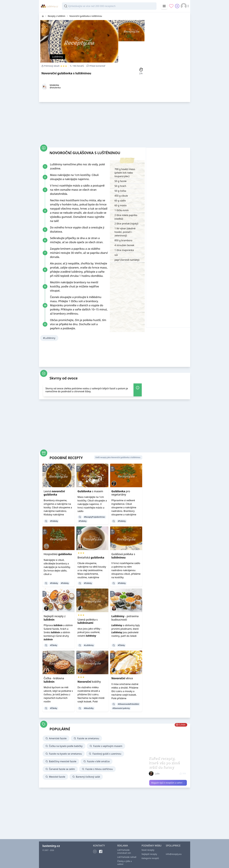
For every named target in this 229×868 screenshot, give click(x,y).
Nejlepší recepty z (55, 618)
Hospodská (58, 554)
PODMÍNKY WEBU (152, 846)
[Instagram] (95, 851)
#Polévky (54, 521)
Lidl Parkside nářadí (127, 857)
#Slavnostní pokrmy (121, 708)
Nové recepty (148, 850)
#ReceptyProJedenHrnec (94, 517)
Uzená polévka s (88, 621)
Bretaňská (91, 557)
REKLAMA (123, 846)
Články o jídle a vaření (124, 863)
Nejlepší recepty (149, 854)
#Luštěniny (49, 338)
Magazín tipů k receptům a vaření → (168, 783)
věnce (122, 678)
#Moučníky (89, 708)
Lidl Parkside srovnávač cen (124, 851)
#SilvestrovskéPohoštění (128, 704)
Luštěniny (58, 57)
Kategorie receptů (150, 858)
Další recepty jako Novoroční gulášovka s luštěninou (118, 457)
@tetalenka (55, 88)
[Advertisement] (168, 56)
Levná (54, 493)
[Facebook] (101, 851)
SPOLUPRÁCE (173, 846)
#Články (54, 645)
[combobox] (109, 6)
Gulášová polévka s (123, 556)
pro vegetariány (121, 493)
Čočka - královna (54, 680)
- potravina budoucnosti (125, 618)
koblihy (89, 682)
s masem (90, 491)
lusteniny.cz (51, 846)
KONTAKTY (99, 846)
